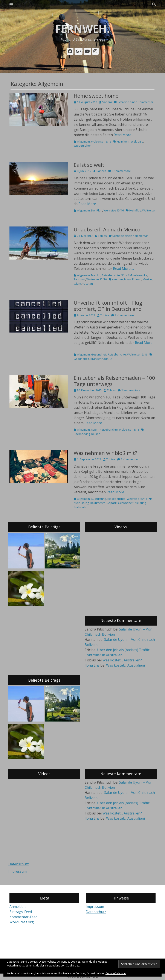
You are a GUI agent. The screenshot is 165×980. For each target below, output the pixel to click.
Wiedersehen (83, 146)
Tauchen (79, 279)
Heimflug (135, 210)
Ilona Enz (92, 665)
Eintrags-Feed (21, 912)
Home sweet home (96, 96)
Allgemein (83, 141)
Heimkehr (123, 141)
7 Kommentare (124, 315)
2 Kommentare (131, 390)
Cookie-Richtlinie (116, 973)
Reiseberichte (111, 275)
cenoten (118, 279)
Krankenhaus (99, 359)
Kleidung (140, 503)
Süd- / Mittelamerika (134, 275)
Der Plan (97, 210)
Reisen (96, 434)
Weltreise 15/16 (101, 141)
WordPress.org (22, 922)
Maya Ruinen (133, 279)
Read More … (124, 135)
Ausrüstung (99, 499)
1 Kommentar (129, 459)
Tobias (102, 236)
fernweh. (83, 29)
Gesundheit (99, 354)
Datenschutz (19, 864)
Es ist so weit (89, 165)
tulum (77, 284)
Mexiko (96, 275)
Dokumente (98, 503)
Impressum (18, 871)
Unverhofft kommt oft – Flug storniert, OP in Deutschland (108, 306)
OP (112, 359)
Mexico (147, 279)
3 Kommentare (121, 171)
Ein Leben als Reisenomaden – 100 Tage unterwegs (114, 381)
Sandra (107, 102)
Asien (95, 430)
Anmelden (18, 907)
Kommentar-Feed (23, 917)
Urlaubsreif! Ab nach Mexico (107, 229)
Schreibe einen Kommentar (135, 102)
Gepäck (112, 503)
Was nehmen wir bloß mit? (105, 453)
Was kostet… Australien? (122, 660)
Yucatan (88, 284)
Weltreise (137, 141)
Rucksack (80, 507)
